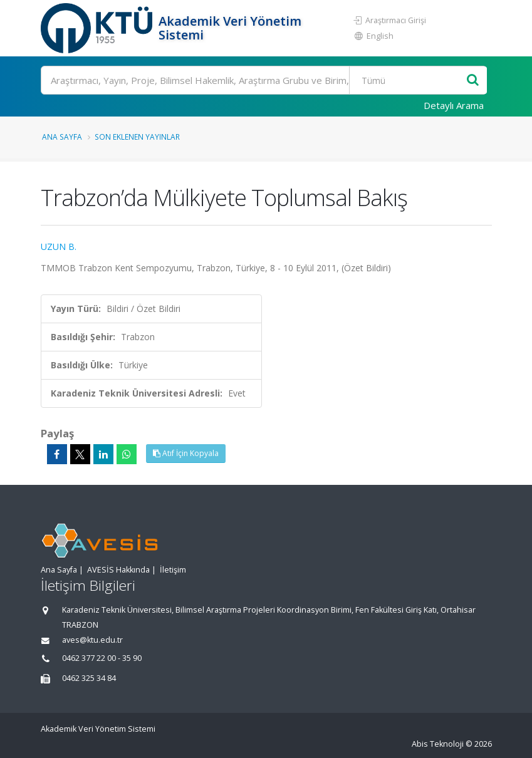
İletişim (173, 570)
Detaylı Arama (454, 105)
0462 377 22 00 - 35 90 (102, 658)
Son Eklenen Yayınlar (137, 137)
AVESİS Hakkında (118, 570)
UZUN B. (59, 247)
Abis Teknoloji (438, 744)
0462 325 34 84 (89, 678)
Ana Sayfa (62, 137)
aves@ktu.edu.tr (92, 640)
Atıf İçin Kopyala (186, 453)
